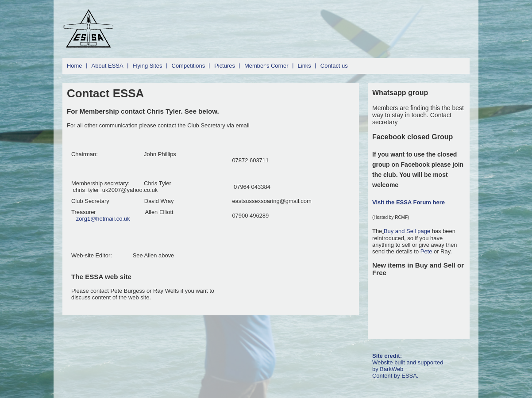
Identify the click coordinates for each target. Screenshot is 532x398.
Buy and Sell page (408, 231)
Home (75, 66)
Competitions (189, 66)
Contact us (334, 66)
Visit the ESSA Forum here (409, 202)
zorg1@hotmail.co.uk (103, 219)
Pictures (225, 66)
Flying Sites (148, 66)
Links (305, 66)
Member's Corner (266, 66)
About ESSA (108, 66)
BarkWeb (391, 369)
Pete (426, 251)
